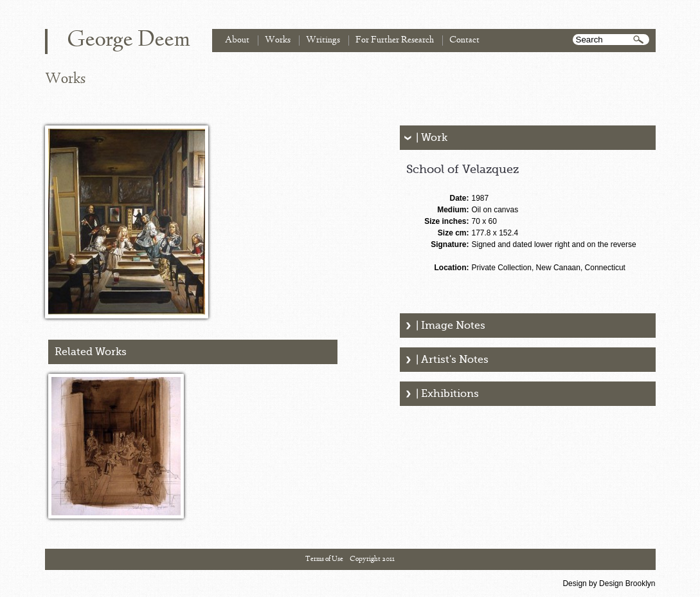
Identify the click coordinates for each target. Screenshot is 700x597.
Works (278, 40)
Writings (323, 40)
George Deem (129, 41)
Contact (464, 40)
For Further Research (395, 40)
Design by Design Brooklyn (609, 583)
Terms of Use (324, 559)
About (237, 40)
